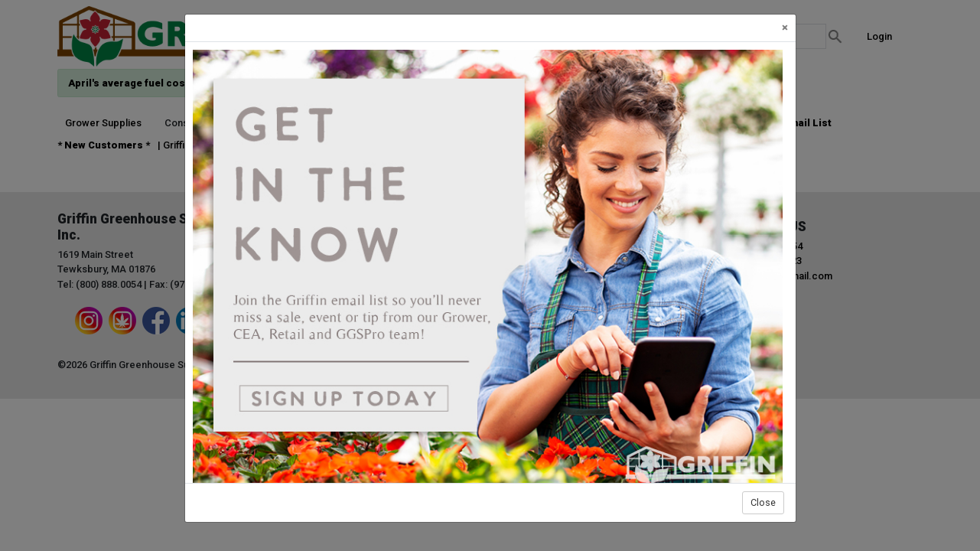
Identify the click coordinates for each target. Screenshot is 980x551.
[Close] (785, 28)
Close (763, 502)
